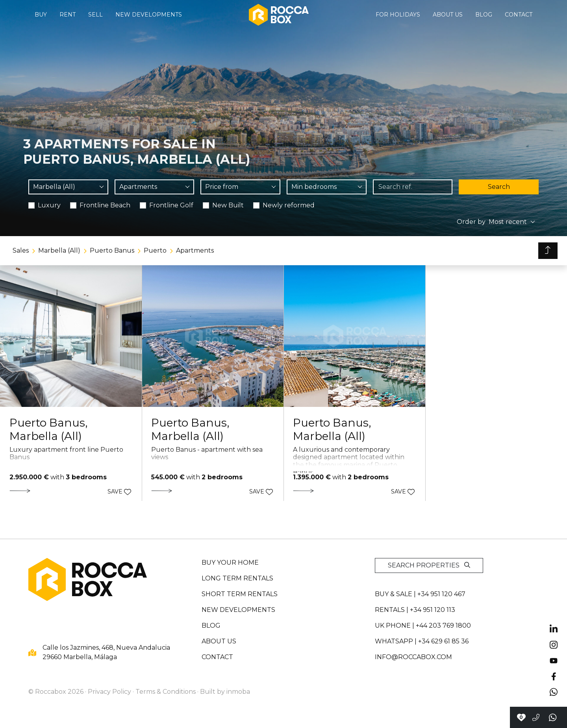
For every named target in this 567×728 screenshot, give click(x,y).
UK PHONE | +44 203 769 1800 (423, 625)
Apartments (195, 250)
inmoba (238, 692)
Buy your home (230, 563)
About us (448, 15)
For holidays (398, 15)
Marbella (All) (59, 250)
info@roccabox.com (413, 657)
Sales (21, 250)
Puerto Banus (112, 250)
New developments (149, 15)
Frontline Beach (105, 205)
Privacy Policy (109, 692)
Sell (95, 15)
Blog (484, 15)
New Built (228, 205)
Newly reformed (289, 205)
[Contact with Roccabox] (521, 717)
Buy (41, 15)
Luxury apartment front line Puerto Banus (66, 453)
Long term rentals (237, 578)
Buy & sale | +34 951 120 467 (420, 594)
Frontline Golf (171, 205)
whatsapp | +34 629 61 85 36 (422, 641)
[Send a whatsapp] (553, 717)
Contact (519, 15)
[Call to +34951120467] (536, 717)
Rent (68, 15)
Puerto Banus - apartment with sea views (207, 453)
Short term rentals (240, 594)
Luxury (49, 205)
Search (499, 187)
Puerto (155, 250)
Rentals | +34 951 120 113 (415, 610)
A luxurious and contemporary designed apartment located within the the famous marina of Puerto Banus (349, 461)
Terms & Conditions (166, 692)
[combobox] (68, 187)
